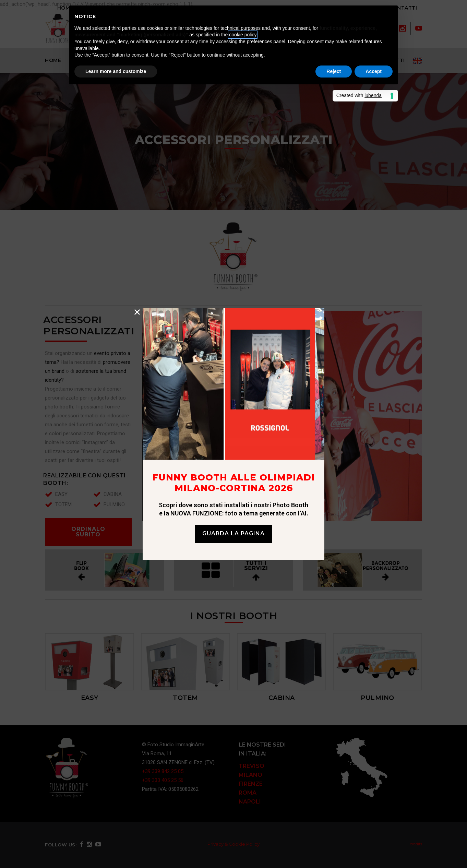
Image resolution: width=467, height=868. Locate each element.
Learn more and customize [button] (116, 71)
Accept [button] (374, 71)
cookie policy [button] (243, 35)
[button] (137, 312)
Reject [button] (334, 71)
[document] (233, 434)
